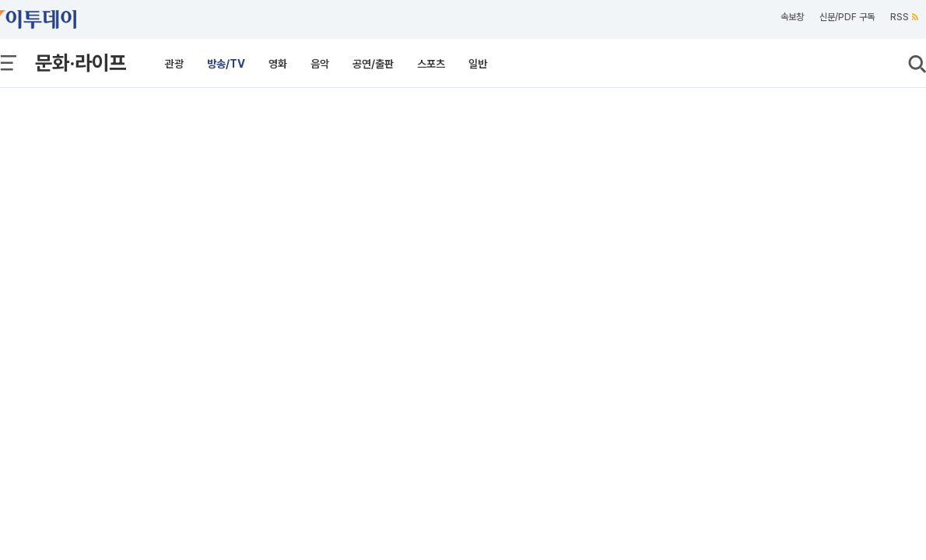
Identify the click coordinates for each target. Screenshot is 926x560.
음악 (320, 64)
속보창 (792, 17)
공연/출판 (373, 64)
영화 (278, 64)
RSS (904, 17)
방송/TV (226, 64)
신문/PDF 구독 (847, 17)
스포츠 (431, 64)
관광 (174, 64)
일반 (478, 64)
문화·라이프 (81, 63)
